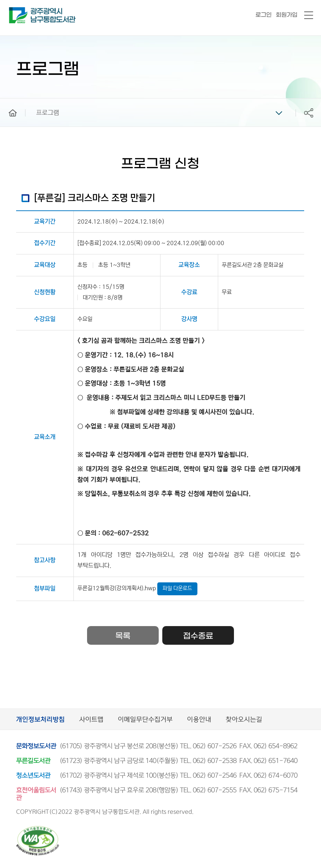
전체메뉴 (309, 16)
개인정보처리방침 (40, 720)
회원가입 (287, 15)
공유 (308, 113)
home (8, 102)
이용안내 (199, 720)
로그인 (263, 15)
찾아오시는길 (244, 720)
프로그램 (48, 113)
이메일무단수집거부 (145, 720)
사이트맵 (91, 720)
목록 (123, 636)
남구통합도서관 (19, 10)
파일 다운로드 (177, 588)
